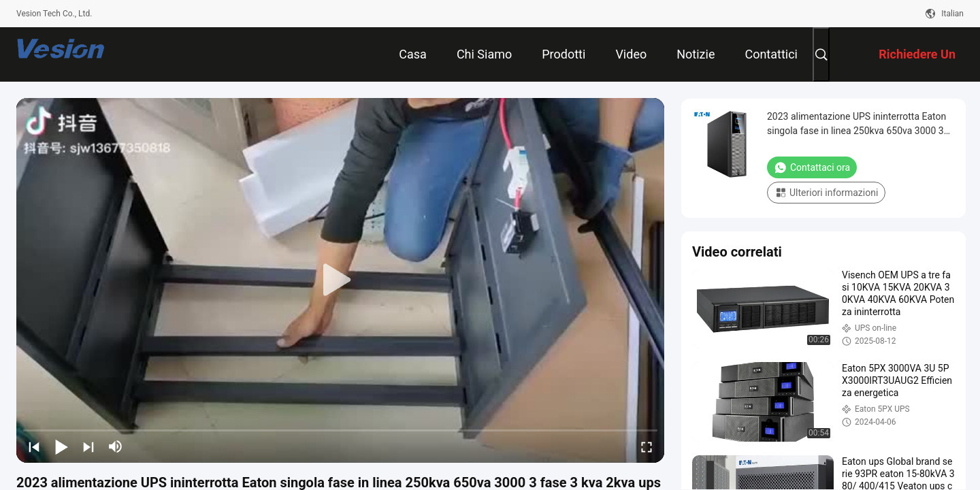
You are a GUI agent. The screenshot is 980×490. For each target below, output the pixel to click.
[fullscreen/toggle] (647, 446)
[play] (340, 280)
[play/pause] (61, 446)
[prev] (34, 446)
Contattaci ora (812, 167)
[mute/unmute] (116, 446)
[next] (88, 446)
